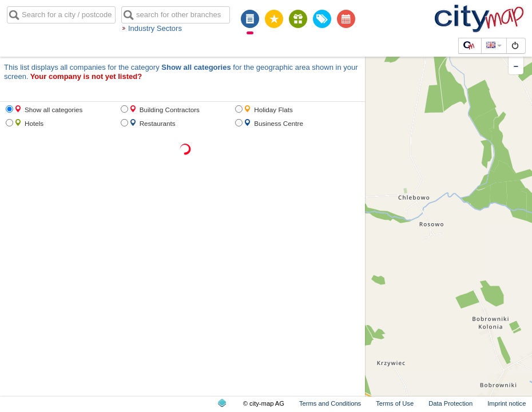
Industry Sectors (155, 28)
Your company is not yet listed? (86, 76)
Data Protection (450, 403)
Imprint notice (507, 403)
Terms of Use (395, 403)
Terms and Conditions (330, 403)
